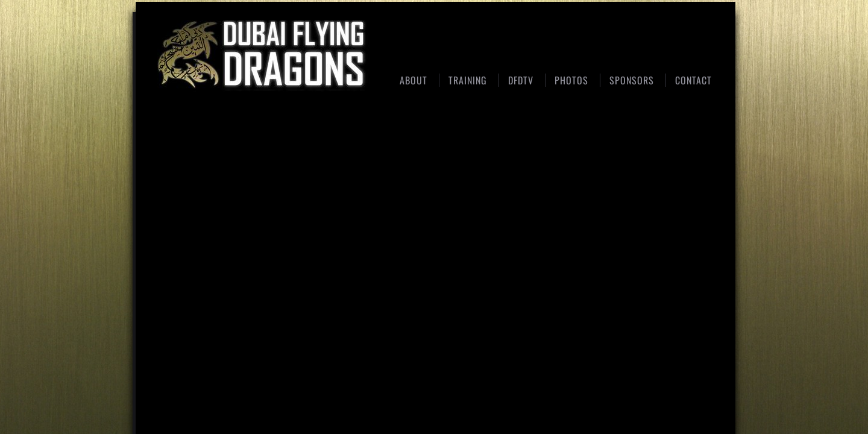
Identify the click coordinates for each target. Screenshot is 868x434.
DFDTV (521, 80)
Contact (693, 80)
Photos (571, 80)
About (414, 80)
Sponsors (632, 80)
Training (468, 80)
